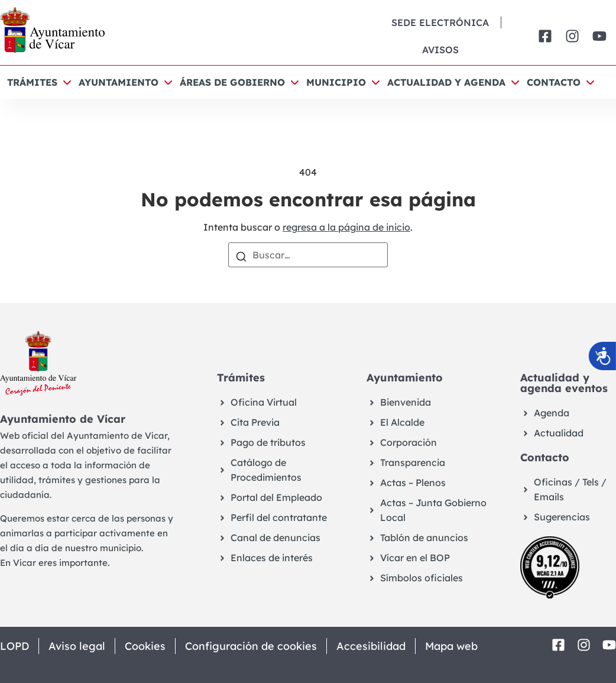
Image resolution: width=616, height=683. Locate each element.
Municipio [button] (336, 82)
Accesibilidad (371, 646)
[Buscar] (241, 255)
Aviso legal (77, 646)
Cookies (145, 646)
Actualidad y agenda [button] (446, 82)
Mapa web (452, 646)
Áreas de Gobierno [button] (232, 82)
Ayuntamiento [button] (119, 82)
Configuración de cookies (251, 646)
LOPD (14, 646)
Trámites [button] (32, 82)
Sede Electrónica (440, 22)
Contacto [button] (554, 82)
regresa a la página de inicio (346, 227)
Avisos (440, 50)
